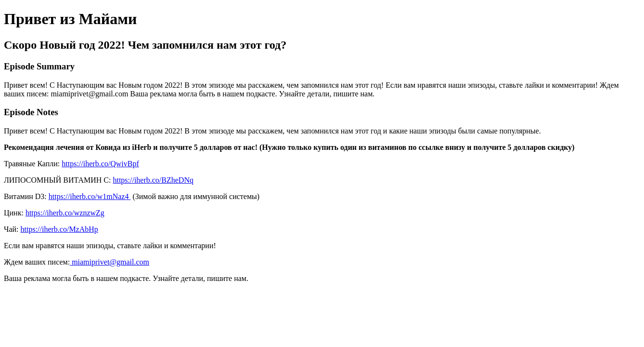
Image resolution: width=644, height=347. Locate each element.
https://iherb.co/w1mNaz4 (90, 196)
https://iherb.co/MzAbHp (59, 229)
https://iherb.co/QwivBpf (100, 164)
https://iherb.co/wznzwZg (65, 213)
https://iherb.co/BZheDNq (153, 180)
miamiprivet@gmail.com (109, 262)
